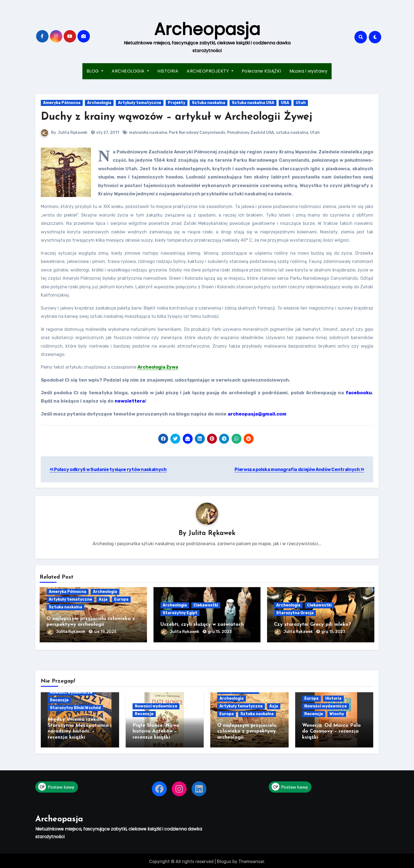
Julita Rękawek (73, 133)
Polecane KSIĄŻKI (261, 71)
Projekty (177, 103)
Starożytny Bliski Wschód (75, 707)
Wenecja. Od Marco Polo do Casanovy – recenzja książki (331, 731)
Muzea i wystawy (309, 71)
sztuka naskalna (292, 133)
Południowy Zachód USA (251, 133)
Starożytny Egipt (180, 613)
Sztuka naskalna (209, 103)
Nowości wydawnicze (71, 692)
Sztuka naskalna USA (253, 103)
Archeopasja (207, 29)
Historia (333, 698)
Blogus (224, 860)
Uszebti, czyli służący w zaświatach (202, 625)
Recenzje (59, 699)
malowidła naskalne (148, 133)
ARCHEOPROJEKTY (210, 71)
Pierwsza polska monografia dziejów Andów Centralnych (299, 469)
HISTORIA (168, 71)
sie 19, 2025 (105, 632)
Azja (103, 599)
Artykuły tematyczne (140, 103)
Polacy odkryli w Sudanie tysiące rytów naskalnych (108, 469)
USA (285, 103)
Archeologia (99, 103)
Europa (121, 599)
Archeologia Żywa (158, 367)
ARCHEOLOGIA (130, 71)
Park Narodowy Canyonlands (197, 133)
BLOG (95, 71)
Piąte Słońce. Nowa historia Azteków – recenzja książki (156, 731)
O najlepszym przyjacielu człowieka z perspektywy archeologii (247, 731)
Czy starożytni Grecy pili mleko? (312, 625)
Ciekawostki (206, 605)
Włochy (337, 713)
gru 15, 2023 (220, 632)
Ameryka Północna (62, 103)
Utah (301, 103)
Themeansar (251, 860)
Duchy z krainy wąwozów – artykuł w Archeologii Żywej (177, 117)
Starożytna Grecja (295, 613)
